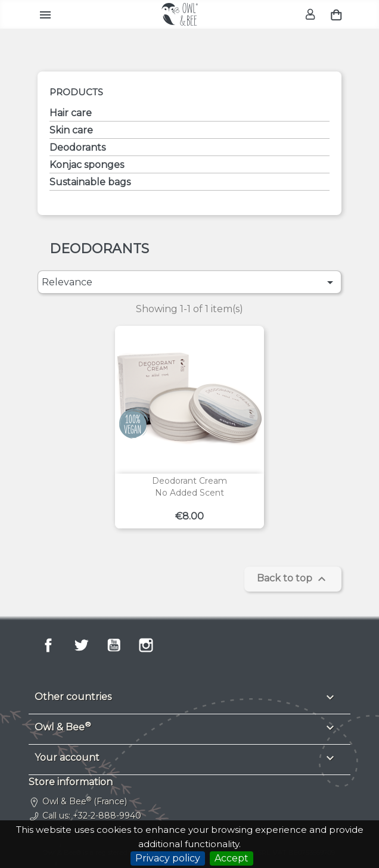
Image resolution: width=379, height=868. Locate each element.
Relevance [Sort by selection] (189, 282)
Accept (232, 858)
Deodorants (77, 147)
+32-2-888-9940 (107, 816)
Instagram (146, 645)
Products (76, 92)
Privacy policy (168, 858)
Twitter (81, 645)
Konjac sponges (87, 165)
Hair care (71, 113)
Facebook (48, 645)
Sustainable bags (90, 182)
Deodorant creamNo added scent (189, 487)
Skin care (71, 130)
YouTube (114, 645)
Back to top (293, 579)
